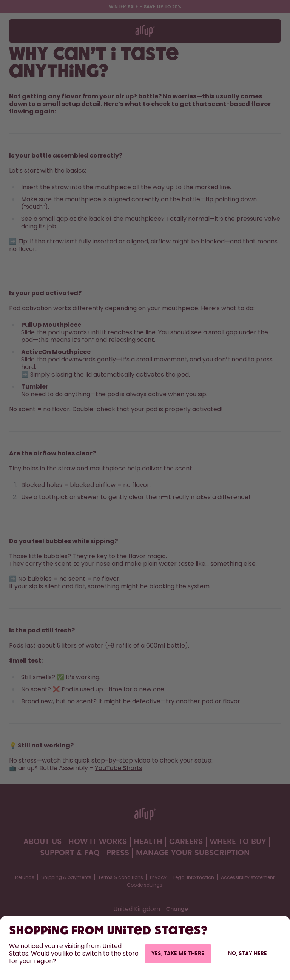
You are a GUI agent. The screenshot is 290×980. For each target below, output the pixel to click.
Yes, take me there (178, 954)
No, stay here (248, 954)
